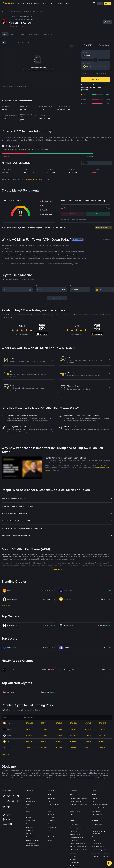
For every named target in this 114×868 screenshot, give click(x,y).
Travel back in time (57, 298)
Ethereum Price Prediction (78, 847)
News (28, 805)
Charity (50, 840)
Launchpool (52, 821)
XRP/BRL (73, 748)
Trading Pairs (49, 34)
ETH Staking (52, 827)
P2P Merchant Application (78, 795)
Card (50, 811)
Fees (94, 837)
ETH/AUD (88, 735)
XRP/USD (30, 748)
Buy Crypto (21, 3)
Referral (94, 798)
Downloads (30, 837)
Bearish (73, 214)
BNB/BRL (73, 742)
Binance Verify (97, 843)
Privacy (28, 817)
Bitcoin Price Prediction (77, 843)
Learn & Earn (74, 825)
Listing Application (76, 801)
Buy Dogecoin (75, 863)
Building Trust (31, 821)
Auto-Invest (52, 824)
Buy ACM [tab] (88, 45)
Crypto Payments (53, 805)
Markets (29, 3)
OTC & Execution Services (100, 805)
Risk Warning (30, 830)
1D (4, 42)
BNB (93, 801)
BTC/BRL (73, 723)
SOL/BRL (73, 729)
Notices (29, 834)
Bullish (98, 214)
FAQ (23, 34)
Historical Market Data (99, 808)
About (28, 795)
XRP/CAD (103, 748)
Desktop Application (33, 840)
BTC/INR (59, 723)
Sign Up (107, 3)
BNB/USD (30, 742)
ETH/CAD (103, 735)
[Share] (107, 22)
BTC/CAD (103, 723)
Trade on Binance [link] (103, 228)
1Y (23, 42)
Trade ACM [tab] (104, 45)
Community (30, 827)
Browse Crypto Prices (77, 828)
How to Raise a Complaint (100, 856)
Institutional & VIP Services (78, 805)
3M (18, 42)
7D (9, 42)
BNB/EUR (44, 742)
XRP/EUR (44, 748)
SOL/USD (30, 729)
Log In (100, 3)
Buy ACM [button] (96, 80)
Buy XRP (73, 859)
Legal (28, 811)
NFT (49, 830)
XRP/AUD (88, 748)
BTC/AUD (88, 723)
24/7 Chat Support (98, 825)
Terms (28, 814)
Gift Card (51, 817)
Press (28, 808)
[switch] (10, 824)
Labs (72, 808)
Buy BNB (73, 856)
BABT (50, 834)
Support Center (97, 828)
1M (13, 42)
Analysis (14, 34)
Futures (45, 3)
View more (5, 754)
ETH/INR (59, 735)
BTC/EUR (44, 723)
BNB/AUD (88, 742)
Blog (28, 824)
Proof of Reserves (98, 814)
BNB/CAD (103, 742)
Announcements (31, 801)
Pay (49, 801)
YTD (28, 42)
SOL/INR (59, 729)
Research (51, 837)
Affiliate (94, 795)
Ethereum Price (75, 834)
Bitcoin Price (74, 831)
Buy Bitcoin (74, 853)
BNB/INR (59, 742)
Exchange (51, 795)
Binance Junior (53, 808)
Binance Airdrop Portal (99, 850)
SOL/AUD (88, 729)
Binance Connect (75, 811)
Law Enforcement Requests (101, 853)
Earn (53, 3)
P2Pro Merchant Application (79, 798)
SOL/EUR (44, 729)
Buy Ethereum (75, 866)
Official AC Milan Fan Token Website (38, 179)
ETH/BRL (73, 735)
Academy (51, 814)
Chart (5, 34)
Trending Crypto (34, 34)
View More (58, 569)
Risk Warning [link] (101, 778)
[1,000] (49, 290)
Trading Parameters (98, 847)
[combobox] (87, 67)
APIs (93, 840)
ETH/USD (30, 735)
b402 (72, 814)
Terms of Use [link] (88, 778)
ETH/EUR (44, 735)
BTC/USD (30, 723)
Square (60, 3)
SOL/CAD (103, 729)
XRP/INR (59, 748)
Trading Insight (97, 811)
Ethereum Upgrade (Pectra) (79, 850)
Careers (29, 798)
